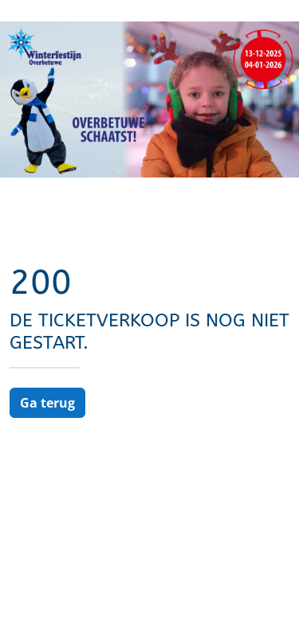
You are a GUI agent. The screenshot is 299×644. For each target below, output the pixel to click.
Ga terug (47, 403)
